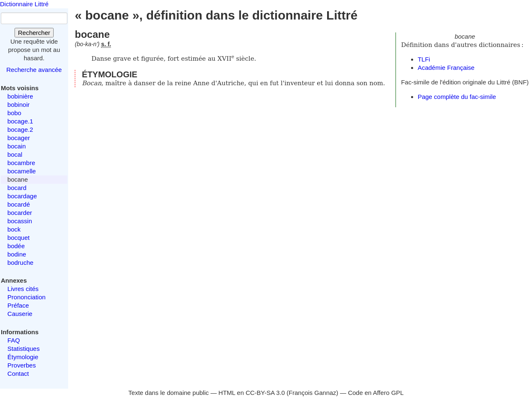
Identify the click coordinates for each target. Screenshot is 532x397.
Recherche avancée (34, 70)
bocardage (22, 196)
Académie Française (446, 68)
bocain (17, 146)
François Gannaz (313, 393)
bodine (17, 254)
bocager (19, 138)
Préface (18, 305)
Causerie (20, 314)
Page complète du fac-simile (457, 97)
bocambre (21, 163)
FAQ (14, 340)
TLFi (424, 59)
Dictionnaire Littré (24, 4)
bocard (17, 188)
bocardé (19, 204)
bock (14, 229)
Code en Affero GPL (376, 393)
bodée (16, 246)
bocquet (18, 238)
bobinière (20, 96)
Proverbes (22, 365)
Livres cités (23, 289)
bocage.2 (20, 129)
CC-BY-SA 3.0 (265, 393)
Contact (18, 374)
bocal (15, 154)
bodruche (21, 263)
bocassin (20, 221)
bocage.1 (20, 121)
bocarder (20, 213)
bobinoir (18, 105)
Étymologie (23, 357)
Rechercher (34, 33)
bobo (14, 113)
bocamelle (22, 171)
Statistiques (24, 349)
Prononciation (27, 297)
